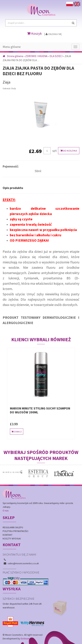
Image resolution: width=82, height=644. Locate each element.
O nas (6, 511)
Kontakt (8, 535)
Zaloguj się (54, 34)
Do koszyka (69, 151)
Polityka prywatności (15, 531)
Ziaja (7, 82)
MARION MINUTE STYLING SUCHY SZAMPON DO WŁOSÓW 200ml (40, 410)
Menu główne (12, 47)
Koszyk (34, 33)
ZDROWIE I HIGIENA (36, 56)
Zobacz (17, 432)
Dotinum (25, 639)
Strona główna (13, 56)
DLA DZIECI (56, 56)
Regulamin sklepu (13, 527)
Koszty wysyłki (12, 539)
